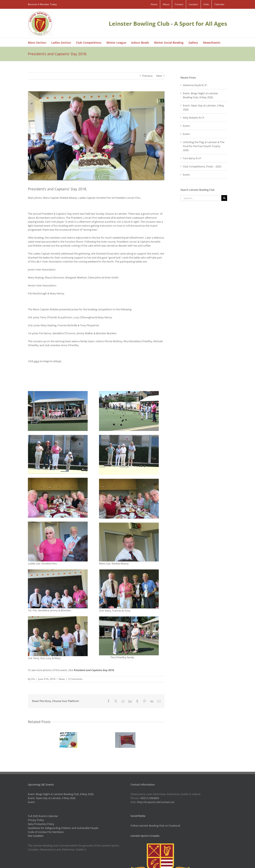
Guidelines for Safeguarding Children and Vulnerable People (63, 828)
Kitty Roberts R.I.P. (194, 118)
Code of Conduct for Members (46, 832)
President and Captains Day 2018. (94, 670)
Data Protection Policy (41, 824)
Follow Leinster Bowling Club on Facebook (155, 826)
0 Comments (75, 679)
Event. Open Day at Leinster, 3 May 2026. (52, 798)
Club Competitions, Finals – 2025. (202, 166)
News (62, 679)
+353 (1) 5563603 (149, 798)
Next (159, 76)
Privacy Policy (36, 820)
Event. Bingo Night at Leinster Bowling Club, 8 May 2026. (61, 794)
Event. (187, 126)
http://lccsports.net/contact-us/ (156, 802)
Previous (147, 76)
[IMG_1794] (96, 136)
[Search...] (201, 198)
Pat (33, 679)
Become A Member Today (42, 4)
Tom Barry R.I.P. (192, 158)
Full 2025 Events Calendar (43, 816)
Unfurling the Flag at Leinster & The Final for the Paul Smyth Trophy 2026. (204, 146)
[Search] (224, 198)
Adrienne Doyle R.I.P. (195, 85)
